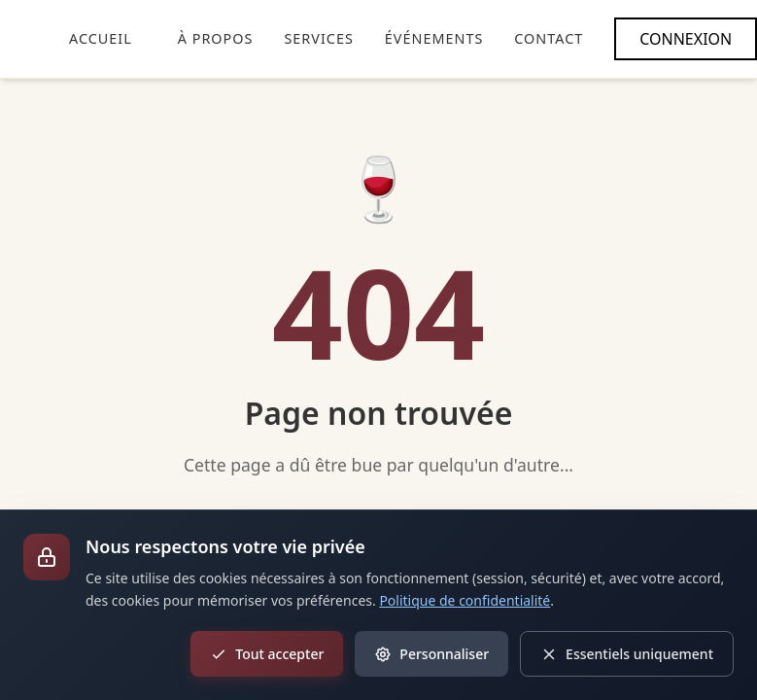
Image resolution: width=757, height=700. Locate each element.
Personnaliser (431, 654)
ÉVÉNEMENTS (434, 38)
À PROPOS (216, 38)
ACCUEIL (101, 38)
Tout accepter (267, 654)
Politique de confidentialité (465, 600)
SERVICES (318, 38)
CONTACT (549, 38)
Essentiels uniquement (627, 654)
